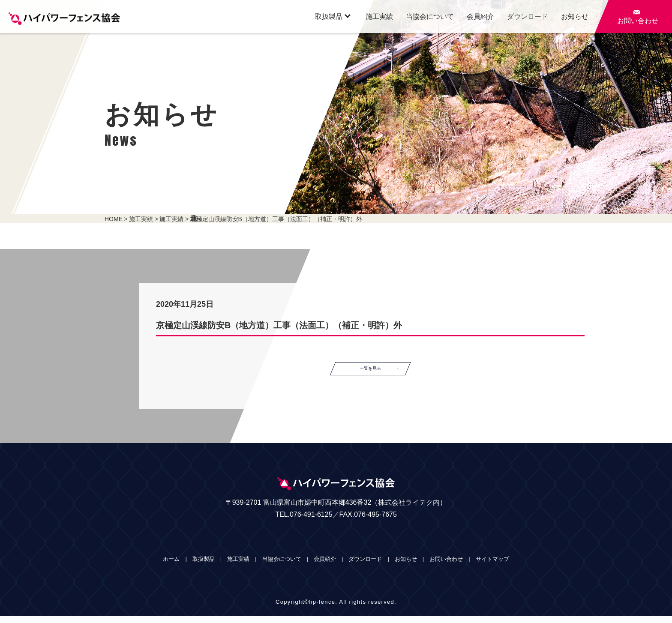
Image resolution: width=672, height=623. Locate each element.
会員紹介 (480, 16)
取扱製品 (333, 16)
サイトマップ (492, 566)
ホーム (171, 566)
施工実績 (379, 16)
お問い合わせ (446, 566)
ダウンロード (528, 16)
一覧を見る (387, 372)
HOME (114, 219)
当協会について (430, 16)
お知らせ (575, 16)
